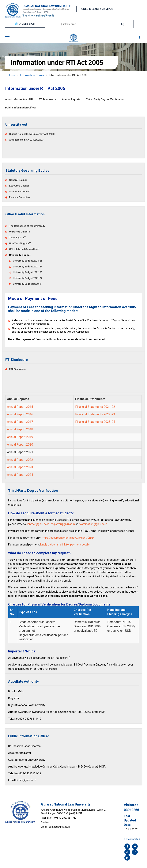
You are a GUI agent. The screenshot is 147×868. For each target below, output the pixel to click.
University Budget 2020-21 (28, 284)
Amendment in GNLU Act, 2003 (26, 140)
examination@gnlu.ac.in (93, 524)
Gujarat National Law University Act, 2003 (32, 134)
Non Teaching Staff (20, 243)
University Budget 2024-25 (28, 261)
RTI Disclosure (17, 369)
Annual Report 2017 (20, 422)
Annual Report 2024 (20, 475)
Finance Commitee (20, 197)
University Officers (19, 232)
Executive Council (19, 186)
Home (12, 75)
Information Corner (32, 75)
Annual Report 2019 (20, 437)
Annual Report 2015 (20, 407)
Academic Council (20, 192)
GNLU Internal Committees (24, 249)
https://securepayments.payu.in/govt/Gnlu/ (68, 538)
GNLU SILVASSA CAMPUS (97, 9)
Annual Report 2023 (20, 467)
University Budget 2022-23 (28, 272)
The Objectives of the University (27, 226)
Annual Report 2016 (20, 414)
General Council (18, 180)
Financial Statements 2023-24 (95, 422)
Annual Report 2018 (20, 429)
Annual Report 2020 (20, 445)
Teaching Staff (17, 238)
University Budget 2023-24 (28, 267)
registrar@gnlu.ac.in (63, 524)
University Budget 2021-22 (28, 278)
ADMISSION (25, 24)
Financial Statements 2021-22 (95, 407)
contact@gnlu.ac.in (38, 524)
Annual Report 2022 (20, 460)
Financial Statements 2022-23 (95, 414)
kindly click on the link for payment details (65, 545)
